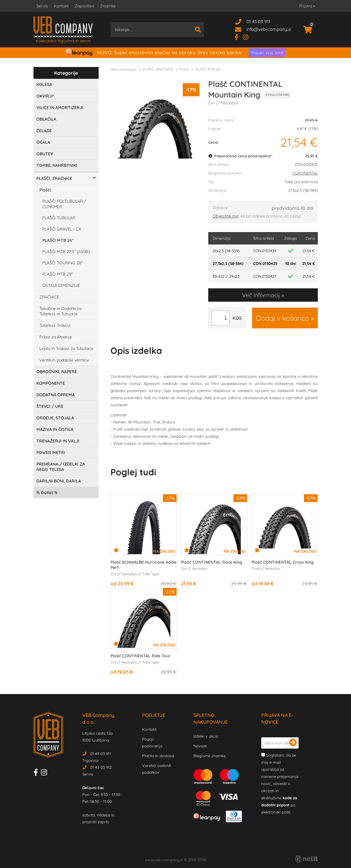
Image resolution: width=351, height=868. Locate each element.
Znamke (108, 6)
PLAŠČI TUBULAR (59, 218)
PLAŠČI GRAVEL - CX (62, 229)
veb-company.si (124, 69)
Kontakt (61, 6)
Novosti (200, 746)
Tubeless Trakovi (55, 325)
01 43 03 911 (258, 21)
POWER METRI (51, 453)
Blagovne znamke (210, 756)
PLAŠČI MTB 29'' (58, 274)
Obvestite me (226, 216)
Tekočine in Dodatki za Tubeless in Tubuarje (60, 311)
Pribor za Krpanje (56, 337)
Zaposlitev (84, 6)
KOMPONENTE (51, 383)
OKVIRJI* (45, 96)
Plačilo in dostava (158, 756)
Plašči (45, 190)
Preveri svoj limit (267, 53)
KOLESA (44, 84)
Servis (42, 6)
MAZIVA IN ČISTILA (55, 429)
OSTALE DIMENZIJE (61, 285)
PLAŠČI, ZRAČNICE (54, 178)
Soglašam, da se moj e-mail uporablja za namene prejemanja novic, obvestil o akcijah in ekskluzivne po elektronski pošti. (280, 784)
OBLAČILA (46, 119)
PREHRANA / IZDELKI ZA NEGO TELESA (61, 467)
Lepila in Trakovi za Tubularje (66, 349)
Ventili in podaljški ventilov (64, 360)
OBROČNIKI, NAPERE (57, 372)
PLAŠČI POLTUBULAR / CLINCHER (64, 204)
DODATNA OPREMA (56, 395)
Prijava (307, 6)
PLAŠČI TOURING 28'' (63, 263)
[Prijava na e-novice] (293, 743)
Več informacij (261, 295)
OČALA (43, 142)
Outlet (47, 493)
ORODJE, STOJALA (55, 418)
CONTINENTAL (305, 173)
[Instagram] (248, 37)
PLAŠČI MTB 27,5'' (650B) (66, 252)
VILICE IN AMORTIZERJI (60, 108)
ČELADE (44, 131)
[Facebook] (239, 37)
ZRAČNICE (49, 297)
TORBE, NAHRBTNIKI (57, 165)
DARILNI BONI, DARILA (59, 481)
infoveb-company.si (269, 29)
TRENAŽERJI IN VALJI (58, 441)
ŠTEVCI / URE (50, 406)
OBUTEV (45, 154)
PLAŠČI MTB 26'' (58, 240)
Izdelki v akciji (206, 736)
